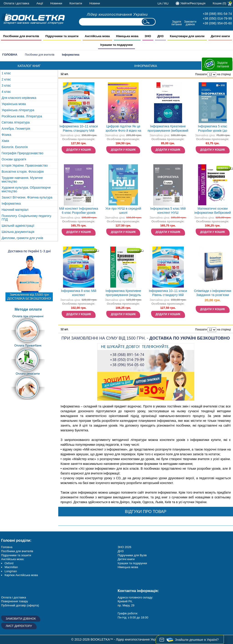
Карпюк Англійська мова (21, 575)
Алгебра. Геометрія (16, 129)
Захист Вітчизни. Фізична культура (27, 197)
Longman (11, 571)
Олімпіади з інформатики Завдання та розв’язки (213, 293)
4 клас (6, 92)
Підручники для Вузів (132, 555)
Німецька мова (128, 567)
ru (166, 4)
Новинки (56, 3)
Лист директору (19, 626)
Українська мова (14, 104)
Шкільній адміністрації (18, 226)
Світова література (16, 122)
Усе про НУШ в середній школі (123, 211)
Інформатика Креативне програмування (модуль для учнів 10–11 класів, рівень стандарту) (123, 293)
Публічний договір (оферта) (20, 605)
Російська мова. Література (22, 116)
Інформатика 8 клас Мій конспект (79, 293)
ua (160, 4)
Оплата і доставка (16, 3)
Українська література (18, 110)
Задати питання (176, 23)
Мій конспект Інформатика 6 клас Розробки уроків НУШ (79, 211)
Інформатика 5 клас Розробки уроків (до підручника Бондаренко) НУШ (213, 129)
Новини (95, 3)
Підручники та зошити (16, 555)
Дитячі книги (126, 559)
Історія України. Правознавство (25, 165)
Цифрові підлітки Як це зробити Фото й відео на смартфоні (123, 129)
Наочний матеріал (15, 210)
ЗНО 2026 (124, 547)
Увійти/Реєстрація (193, 3)
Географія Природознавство (22, 153)
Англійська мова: (13, 559)
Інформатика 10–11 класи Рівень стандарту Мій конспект (79, 129)
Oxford (9, 563)
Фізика (6, 135)
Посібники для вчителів (40, 55)
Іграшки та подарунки (132, 563)
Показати (201, 74)
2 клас (6, 79)
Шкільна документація (18, 232)
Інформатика (11, 204)
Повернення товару (15, 601)
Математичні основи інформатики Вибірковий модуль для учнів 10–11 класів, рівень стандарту (213, 211)
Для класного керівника (19, 98)
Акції (40, 3)
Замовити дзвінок (190, 23)
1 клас (6, 73)
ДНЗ (121, 551)
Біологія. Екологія (15, 147)
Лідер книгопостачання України (117, 14)
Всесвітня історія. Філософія (23, 172)
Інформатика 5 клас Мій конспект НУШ (168, 211)
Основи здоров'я (14, 159)
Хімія (5, 141)
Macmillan (11, 567)
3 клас (6, 85)
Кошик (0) (219, 3)
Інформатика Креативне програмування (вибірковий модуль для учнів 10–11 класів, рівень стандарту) (168, 129)
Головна (10, 55)
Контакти (76, 3)
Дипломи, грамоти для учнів (22, 238)
